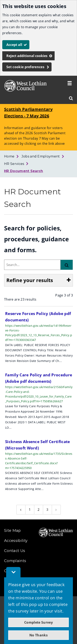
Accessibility (16, 541)
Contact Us (15, 551)
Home (9, 156)
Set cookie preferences (25, 67)
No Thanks (38, 635)
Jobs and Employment (41, 156)
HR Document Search (24, 171)
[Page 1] (30, 510)
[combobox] (32, 265)
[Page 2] (39, 510)
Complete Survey (38, 622)
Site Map (13, 531)
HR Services (14, 164)
